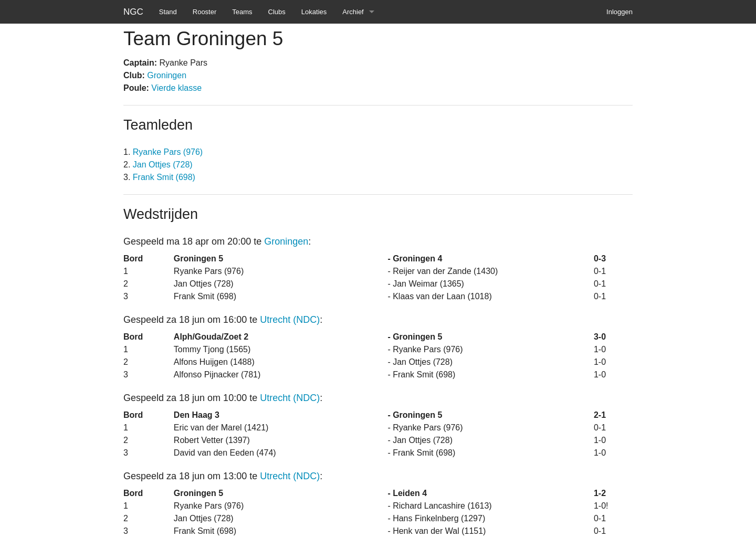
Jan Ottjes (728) (163, 165)
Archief (353, 12)
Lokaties (314, 12)
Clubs (277, 12)
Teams (242, 12)
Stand (168, 12)
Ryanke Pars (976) (168, 152)
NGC (133, 12)
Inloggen (619, 12)
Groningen (167, 75)
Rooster (205, 12)
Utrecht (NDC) (290, 320)
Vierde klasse (176, 88)
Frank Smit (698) (164, 177)
